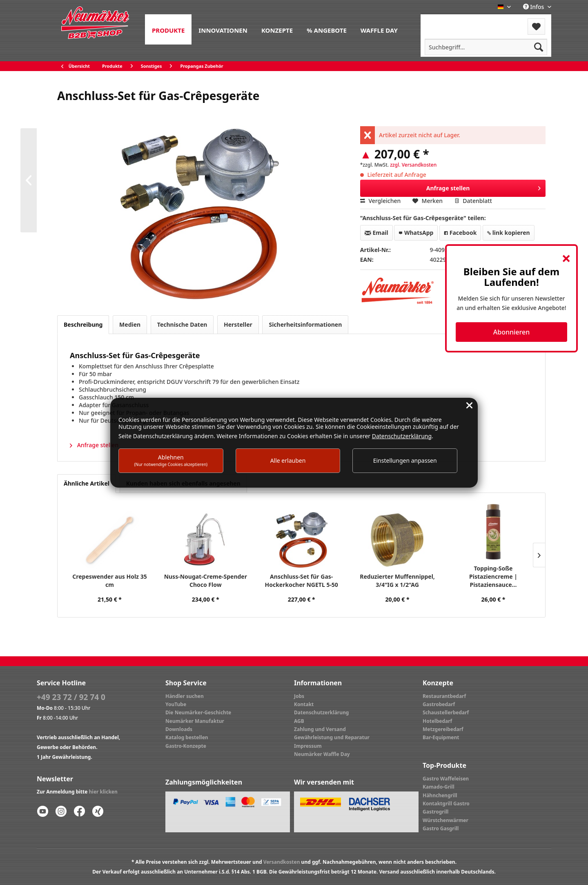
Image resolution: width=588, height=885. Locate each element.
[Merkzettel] (536, 27)
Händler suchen (185, 696)
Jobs (299, 696)
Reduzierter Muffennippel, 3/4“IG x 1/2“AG (397, 581)
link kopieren (509, 233)
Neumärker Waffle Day (322, 754)
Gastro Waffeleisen (446, 779)
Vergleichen (381, 201)
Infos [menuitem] (534, 7)
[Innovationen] (223, 29)
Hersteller (238, 324)
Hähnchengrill (440, 795)
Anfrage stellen (484, 187)
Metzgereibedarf (443, 729)
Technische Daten (182, 324)
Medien (130, 324)
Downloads (179, 729)
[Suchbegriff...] (486, 47)
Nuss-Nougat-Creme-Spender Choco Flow (206, 581)
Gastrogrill (435, 812)
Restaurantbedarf (444, 696)
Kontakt (304, 704)
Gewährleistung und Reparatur (332, 737)
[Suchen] (539, 47)
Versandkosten (282, 862)
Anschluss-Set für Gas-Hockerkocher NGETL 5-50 (301, 581)
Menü (442, 21)
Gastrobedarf (439, 704)
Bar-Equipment (441, 737)
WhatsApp (416, 233)
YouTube (176, 704)
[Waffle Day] (379, 29)
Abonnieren (511, 332)
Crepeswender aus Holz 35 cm (109, 581)
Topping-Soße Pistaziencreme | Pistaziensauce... (493, 576)
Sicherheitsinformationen (305, 324)
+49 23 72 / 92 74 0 (71, 697)
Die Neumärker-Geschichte (198, 712)
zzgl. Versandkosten (413, 165)
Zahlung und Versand (320, 729)
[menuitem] (168, 29)
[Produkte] (168, 29)
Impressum (308, 746)
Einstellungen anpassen (405, 460)
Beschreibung (83, 324)
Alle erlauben (288, 460)
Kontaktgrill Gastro (446, 804)
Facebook (460, 233)
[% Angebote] (327, 29)
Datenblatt (473, 201)
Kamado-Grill (439, 787)
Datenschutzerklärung (321, 712)
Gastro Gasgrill (441, 828)
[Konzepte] (277, 29)
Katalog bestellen (187, 737)
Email (376, 233)
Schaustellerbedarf (446, 712)
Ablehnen (171, 460)
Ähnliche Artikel (87, 483)
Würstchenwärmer (445, 820)
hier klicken (103, 792)
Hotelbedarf (437, 721)
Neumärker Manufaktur (195, 721)
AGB (299, 721)
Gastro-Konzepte (186, 746)
